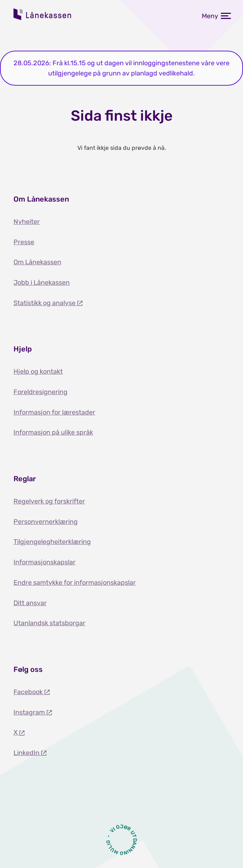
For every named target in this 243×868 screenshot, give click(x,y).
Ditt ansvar (30, 603)
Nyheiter (27, 222)
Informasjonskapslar (45, 562)
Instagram (30, 712)
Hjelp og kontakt (38, 371)
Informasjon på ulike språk (53, 432)
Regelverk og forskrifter (49, 501)
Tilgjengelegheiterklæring (52, 542)
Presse (24, 242)
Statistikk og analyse (45, 303)
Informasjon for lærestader (54, 412)
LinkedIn (27, 753)
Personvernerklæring (46, 522)
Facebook (29, 692)
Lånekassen (43, 14)
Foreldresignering (40, 392)
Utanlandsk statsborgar (49, 623)
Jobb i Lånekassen (42, 283)
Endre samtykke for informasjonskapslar (75, 583)
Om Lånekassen (37, 262)
